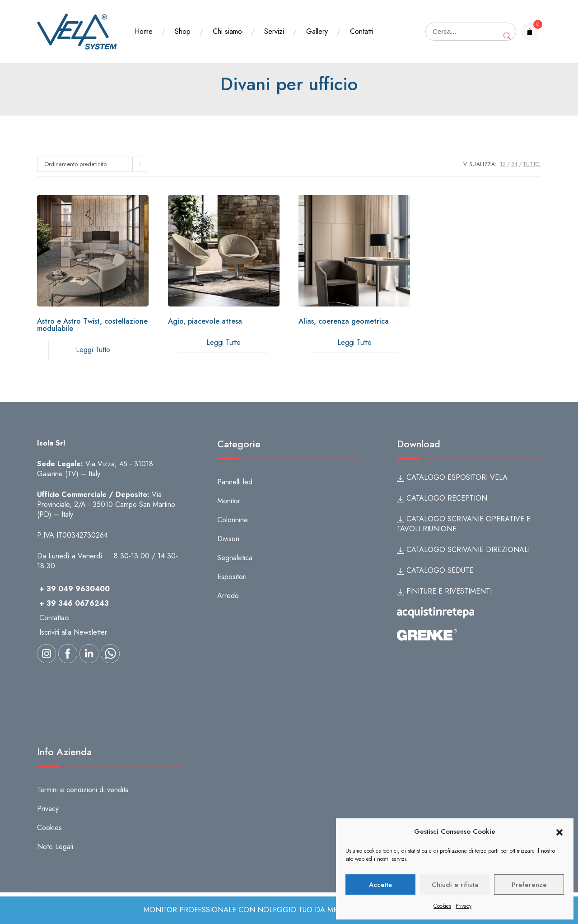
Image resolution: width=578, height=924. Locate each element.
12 (503, 164)
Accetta (380, 885)
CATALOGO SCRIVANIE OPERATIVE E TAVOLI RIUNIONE (464, 524)
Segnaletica (235, 558)
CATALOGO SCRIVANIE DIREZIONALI (463, 550)
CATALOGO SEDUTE (435, 570)
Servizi (274, 31)
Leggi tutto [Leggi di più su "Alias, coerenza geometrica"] (354, 342)
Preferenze (529, 885)
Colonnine (233, 520)
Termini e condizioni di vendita (83, 790)
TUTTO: (532, 164)
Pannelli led (235, 482)
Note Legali (55, 847)
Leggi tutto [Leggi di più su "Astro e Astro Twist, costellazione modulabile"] (93, 350)
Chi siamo (227, 31)
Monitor (229, 501)
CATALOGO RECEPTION (442, 498)
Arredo (228, 596)
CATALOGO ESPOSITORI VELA (452, 477)
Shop (183, 31)
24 (514, 164)
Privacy (464, 906)
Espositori (232, 577)
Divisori (228, 539)
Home (143, 31)
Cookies (442, 906)
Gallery (317, 31)
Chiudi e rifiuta (455, 885)
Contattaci (54, 618)
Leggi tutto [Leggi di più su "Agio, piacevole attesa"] (224, 342)
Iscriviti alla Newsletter (73, 632)
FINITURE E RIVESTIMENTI (444, 591)
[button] (559, 832)
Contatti (361, 31)
